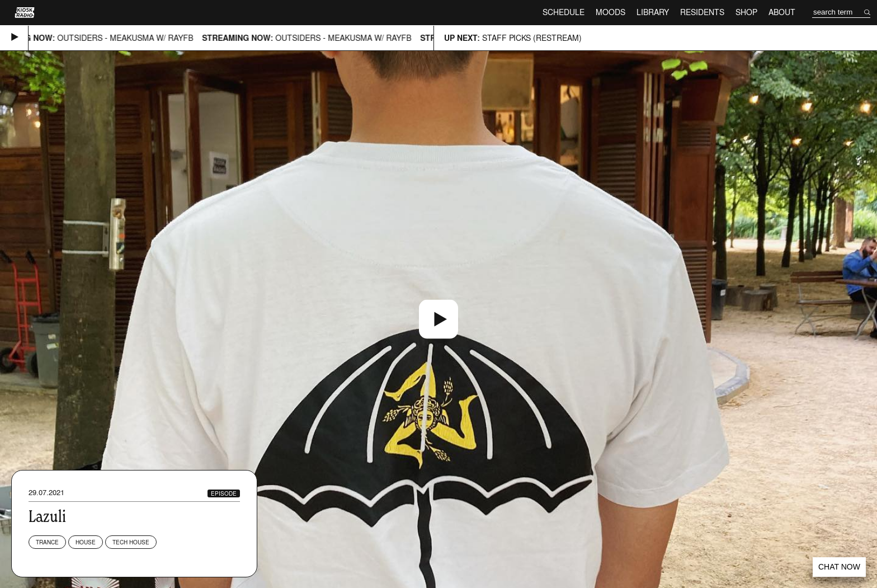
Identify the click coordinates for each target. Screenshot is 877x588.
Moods (610, 12)
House (86, 542)
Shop (746, 12)
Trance (47, 542)
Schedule (564, 12)
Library (653, 12)
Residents (702, 12)
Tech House (131, 542)
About (782, 12)
